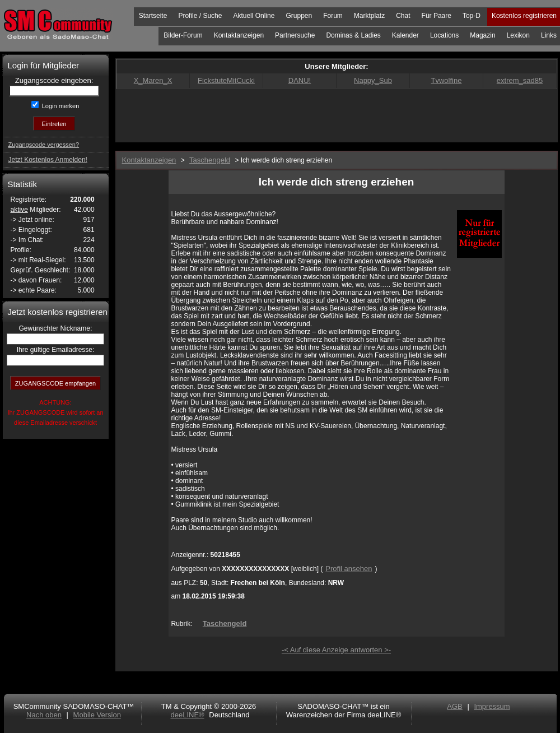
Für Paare (437, 16)
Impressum (492, 706)
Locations (444, 35)
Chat (403, 16)
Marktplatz (369, 16)
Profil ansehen (349, 569)
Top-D (472, 16)
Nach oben (44, 715)
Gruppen (299, 16)
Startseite (153, 16)
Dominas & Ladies (353, 35)
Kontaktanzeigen (239, 35)
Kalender (405, 35)
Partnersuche (295, 35)
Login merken (60, 106)
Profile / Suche (200, 16)
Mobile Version (97, 715)
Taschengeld (225, 623)
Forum (333, 16)
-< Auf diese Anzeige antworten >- (336, 650)
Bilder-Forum (183, 35)
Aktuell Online (254, 16)
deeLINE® (187, 715)
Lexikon (518, 35)
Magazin (482, 35)
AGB (454, 706)
